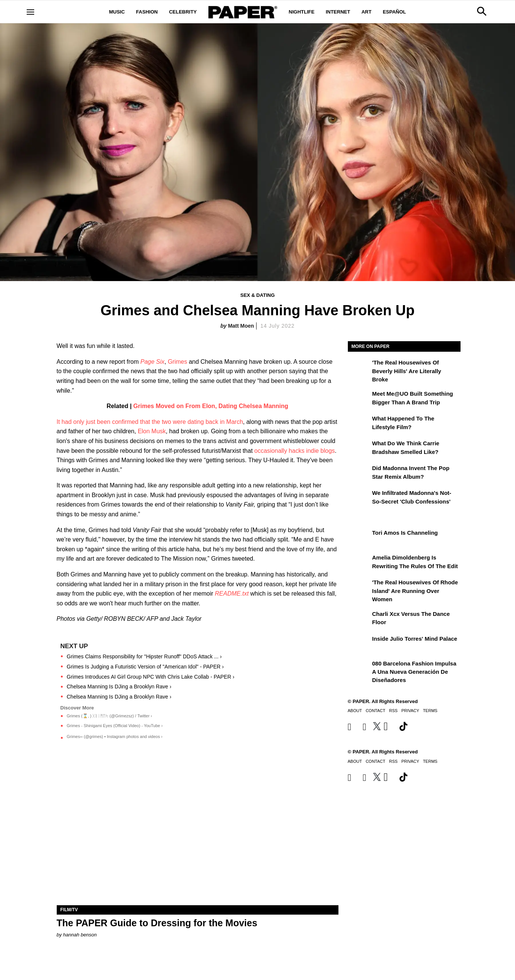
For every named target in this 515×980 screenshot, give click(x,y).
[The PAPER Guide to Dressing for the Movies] (198, 835)
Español (394, 12)
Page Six (153, 362)
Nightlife (302, 12)
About (355, 711)
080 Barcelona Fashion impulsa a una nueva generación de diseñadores (414, 672)
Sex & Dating (258, 295)
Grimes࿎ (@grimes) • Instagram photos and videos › (115, 737)
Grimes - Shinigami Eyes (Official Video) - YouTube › (115, 726)
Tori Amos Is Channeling (405, 533)
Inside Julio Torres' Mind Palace (415, 639)
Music (117, 12)
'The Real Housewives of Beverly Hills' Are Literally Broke (407, 371)
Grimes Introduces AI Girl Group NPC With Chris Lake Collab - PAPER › (151, 677)
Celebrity (183, 12)
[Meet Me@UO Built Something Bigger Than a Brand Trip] (359, 399)
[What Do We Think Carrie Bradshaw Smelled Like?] (359, 449)
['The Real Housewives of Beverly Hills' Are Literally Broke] (359, 368)
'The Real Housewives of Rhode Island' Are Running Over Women (415, 591)
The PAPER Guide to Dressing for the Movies (157, 923)
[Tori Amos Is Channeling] (359, 538)
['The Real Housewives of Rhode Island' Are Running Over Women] (359, 588)
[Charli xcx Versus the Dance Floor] (359, 619)
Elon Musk (152, 431)
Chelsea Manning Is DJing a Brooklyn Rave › (119, 687)
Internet (338, 12)
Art (366, 12)
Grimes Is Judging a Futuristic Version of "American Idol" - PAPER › (145, 667)
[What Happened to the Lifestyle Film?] (359, 424)
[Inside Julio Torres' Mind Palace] (359, 644)
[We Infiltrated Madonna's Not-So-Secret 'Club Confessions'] (359, 498)
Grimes (178, 362)
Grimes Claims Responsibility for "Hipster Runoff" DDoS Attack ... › (144, 656)
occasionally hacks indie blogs (295, 451)
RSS (393, 711)
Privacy (410, 711)
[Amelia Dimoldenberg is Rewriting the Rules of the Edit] (359, 563)
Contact (375, 711)
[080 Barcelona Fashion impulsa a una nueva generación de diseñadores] (359, 669)
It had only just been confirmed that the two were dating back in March (150, 422)
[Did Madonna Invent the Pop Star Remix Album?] (359, 473)
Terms (430, 711)
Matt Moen (241, 326)
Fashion (147, 12)
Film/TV (69, 910)
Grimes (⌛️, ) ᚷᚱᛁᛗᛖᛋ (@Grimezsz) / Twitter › (109, 716)
